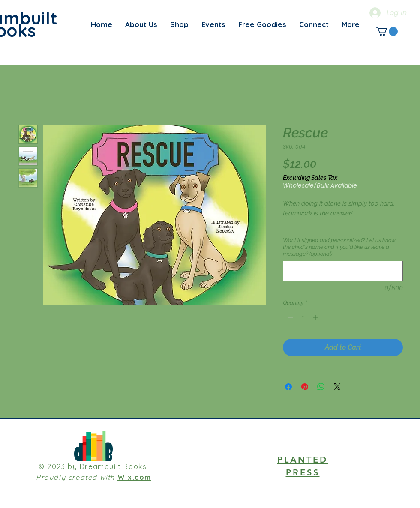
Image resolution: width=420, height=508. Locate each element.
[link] (387, 31)
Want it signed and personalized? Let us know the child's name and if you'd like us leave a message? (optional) (339, 247)
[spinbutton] (303, 317)
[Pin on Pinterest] (305, 387)
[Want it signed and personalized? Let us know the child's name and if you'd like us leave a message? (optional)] (343, 271)
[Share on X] (337, 387)
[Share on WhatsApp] (321, 387)
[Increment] (316, 317)
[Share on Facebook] (288, 387)
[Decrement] (289, 317)
